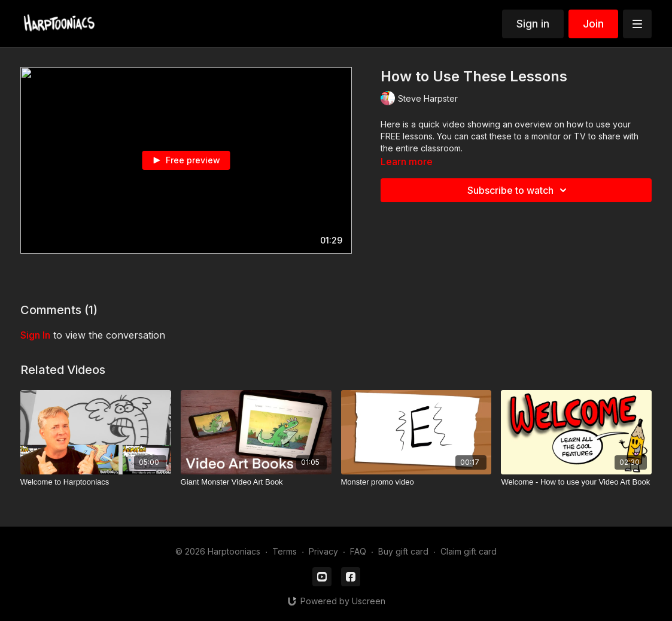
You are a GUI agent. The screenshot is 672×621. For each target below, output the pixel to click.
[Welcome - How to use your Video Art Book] (576, 482)
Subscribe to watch (519, 190)
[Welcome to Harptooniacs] (96, 482)
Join (593, 24)
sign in (35, 335)
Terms (285, 551)
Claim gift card (469, 551)
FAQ (358, 551)
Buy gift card (403, 551)
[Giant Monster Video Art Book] (256, 482)
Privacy (323, 551)
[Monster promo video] (416, 482)
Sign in (533, 24)
